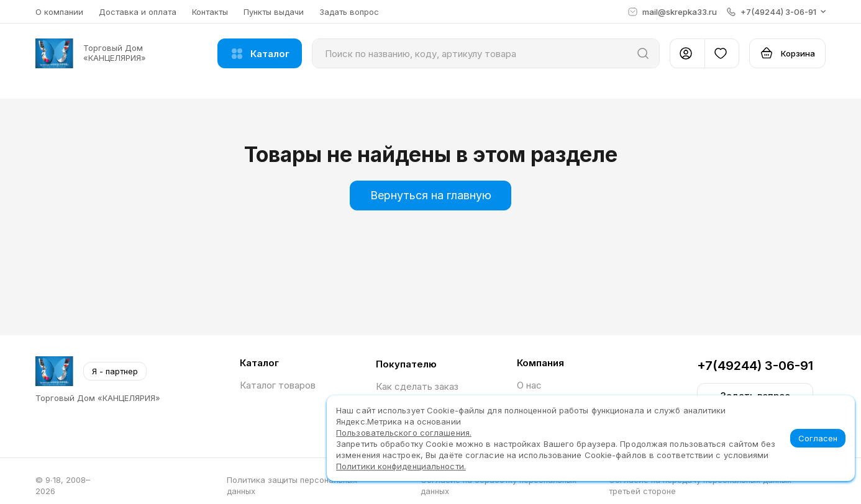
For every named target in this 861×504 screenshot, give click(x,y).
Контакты (210, 12)
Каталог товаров (278, 385)
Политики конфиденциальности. (401, 466)
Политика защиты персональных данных (292, 485)
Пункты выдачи (274, 12)
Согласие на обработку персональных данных (499, 485)
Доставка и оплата (138, 12)
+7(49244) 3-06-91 (755, 366)
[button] (776, 12)
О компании (59, 12)
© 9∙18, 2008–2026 (63, 485)
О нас (529, 385)
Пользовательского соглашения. (404, 433)
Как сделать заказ (417, 386)
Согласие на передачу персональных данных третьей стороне (700, 485)
